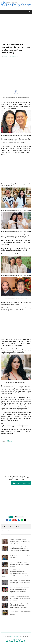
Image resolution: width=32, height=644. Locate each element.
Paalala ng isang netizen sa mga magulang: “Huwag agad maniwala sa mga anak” (20, 564)
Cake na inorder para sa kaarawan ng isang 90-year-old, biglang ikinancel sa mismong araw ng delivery (19, 590)
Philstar (9, 441)
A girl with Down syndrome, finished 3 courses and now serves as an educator (20, 613)
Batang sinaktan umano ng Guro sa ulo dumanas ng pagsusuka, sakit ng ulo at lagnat (20, 598)
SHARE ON (21, 483)
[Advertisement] (16, 29)
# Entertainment (18, 517)
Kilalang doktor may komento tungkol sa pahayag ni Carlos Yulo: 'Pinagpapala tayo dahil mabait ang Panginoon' (19, 549)
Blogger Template (16, 639)
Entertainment (14, 56)
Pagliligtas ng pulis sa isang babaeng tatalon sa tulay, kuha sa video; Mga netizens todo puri (20, 582)
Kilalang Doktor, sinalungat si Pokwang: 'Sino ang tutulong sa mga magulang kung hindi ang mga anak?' (20, 541)
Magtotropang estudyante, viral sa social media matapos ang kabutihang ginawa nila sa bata (19, 606)
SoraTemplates (15, 637)
